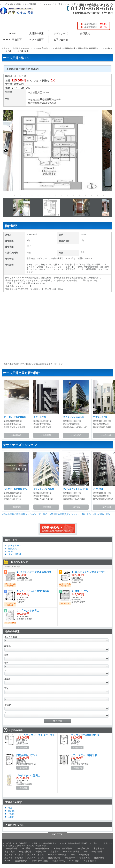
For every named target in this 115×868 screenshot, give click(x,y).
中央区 (11, 814)
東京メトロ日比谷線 (14, 855)
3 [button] (26, 195)
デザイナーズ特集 (40, 861)
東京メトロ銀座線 (71, 852)
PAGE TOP (57, 834)
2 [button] (20, 195)
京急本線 (55, 852)
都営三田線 (85, 858)
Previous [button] (6, 151)
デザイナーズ (61, 33)
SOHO (11, 551)
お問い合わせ (61, 40)
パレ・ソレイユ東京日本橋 (34, 591)
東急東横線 (99, 848)
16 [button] (104, 195)
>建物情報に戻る (101, 514)
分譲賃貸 (85, 33)
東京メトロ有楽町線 (80, 855)
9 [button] (62, 195)
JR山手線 (26, 848)
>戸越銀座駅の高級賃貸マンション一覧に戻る (25, 514)
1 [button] (14, 195)
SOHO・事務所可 (12, 40)
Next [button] (109, 151)
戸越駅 (43, 103)
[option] (58, 151)
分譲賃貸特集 (59, 861)
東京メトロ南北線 (35, 858)
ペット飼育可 (36, 40)
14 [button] (92, 195)
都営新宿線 (99, 858)
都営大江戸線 (54, 858)
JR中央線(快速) (42, 848)
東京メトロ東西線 (35, 855)
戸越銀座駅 (46, 99)
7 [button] (50, 195)
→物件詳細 (16, 435)
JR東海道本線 (11, 848)
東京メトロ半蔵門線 (14, 858)
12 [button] (80, 195)
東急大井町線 (25, 852)
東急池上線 (34, 99)
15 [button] (98, 195)
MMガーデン (82, 591)
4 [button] (32, 195)
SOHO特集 (74, 861)
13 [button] (86, 195)
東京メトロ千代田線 (57, 855)
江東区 (11, 817)
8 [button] (56, 195)
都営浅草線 (34, 103)
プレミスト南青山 (30, 611)
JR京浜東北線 (83, 848)
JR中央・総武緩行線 (63, 848)
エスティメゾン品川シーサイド (92, 572)
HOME (12, 33)
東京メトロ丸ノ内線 (93, 852)
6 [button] (44, 195)
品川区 (39, 92)
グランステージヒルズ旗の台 (36, 572)
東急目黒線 (10, 852)
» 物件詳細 (23, 748)
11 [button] (74, 195)
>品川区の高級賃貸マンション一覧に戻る (70, 514)
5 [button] (38, 195)
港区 (10, 808)
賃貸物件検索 (36, 33)
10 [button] (68, 195)
